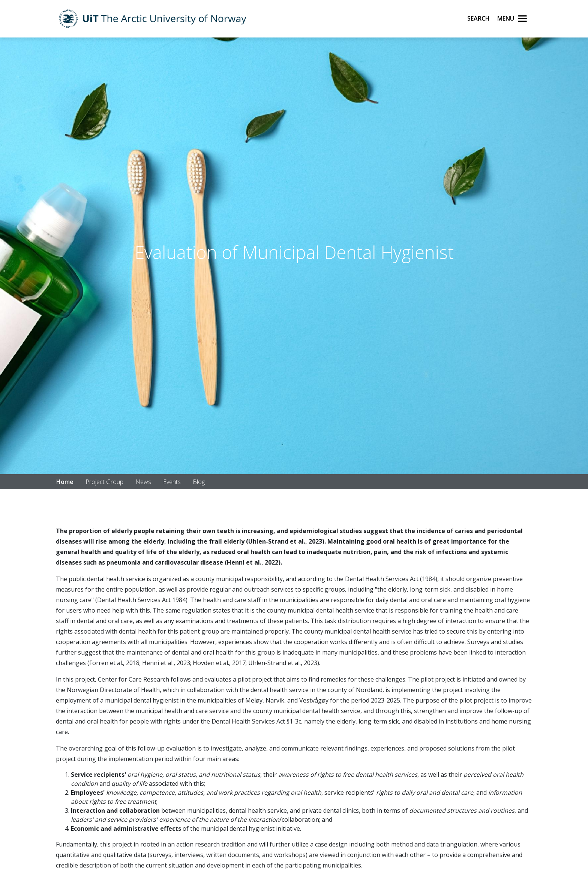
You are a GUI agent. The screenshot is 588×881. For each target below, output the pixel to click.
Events (172, 482)
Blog (199, 482)
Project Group (104, 482)
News (143, 482)
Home (65, 482)
